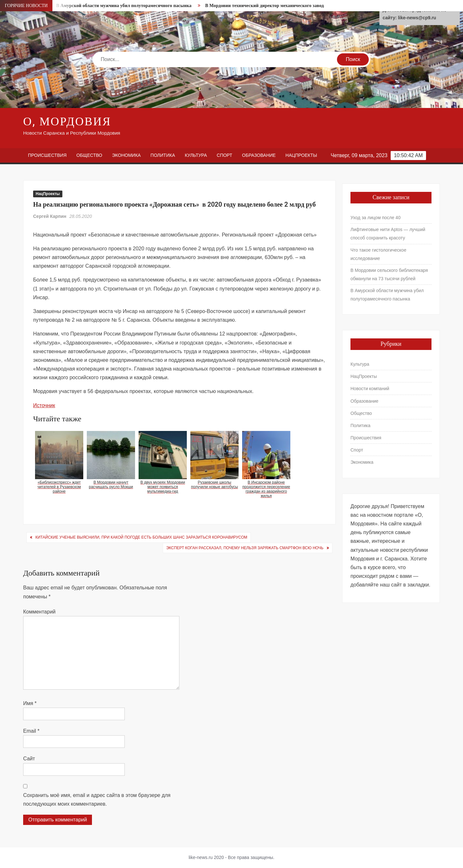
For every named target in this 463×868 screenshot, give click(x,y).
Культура (196, 155)
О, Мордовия (67, 122)
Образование (259, 155)
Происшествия (47, 155)
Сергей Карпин (50, 216)
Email (31, 731)
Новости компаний (370, 389)
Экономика (126, 155)
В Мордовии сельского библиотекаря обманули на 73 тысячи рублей (389, 274)
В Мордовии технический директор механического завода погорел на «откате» (291, 6)
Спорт (224, 155)
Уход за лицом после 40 (376, 218)
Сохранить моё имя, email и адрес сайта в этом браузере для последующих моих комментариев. (97, 800)
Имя (30, 703)
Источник (44, 405)
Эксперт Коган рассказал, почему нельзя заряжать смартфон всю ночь (245, 548)
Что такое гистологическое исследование (378, 254)
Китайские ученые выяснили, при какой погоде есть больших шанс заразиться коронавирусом (141, 537)
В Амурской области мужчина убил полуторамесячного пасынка (127, 6)
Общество (90, 155)
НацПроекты (301, 155)
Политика (163, 155)
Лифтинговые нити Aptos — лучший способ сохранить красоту (388, 234)
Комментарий (39, 612)
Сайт (29, 759)
